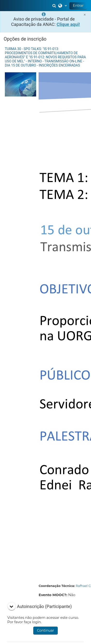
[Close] (85, 15)
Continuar (45, 630)
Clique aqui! (68, 24)
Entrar (78, 6)
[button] (55, 6)
